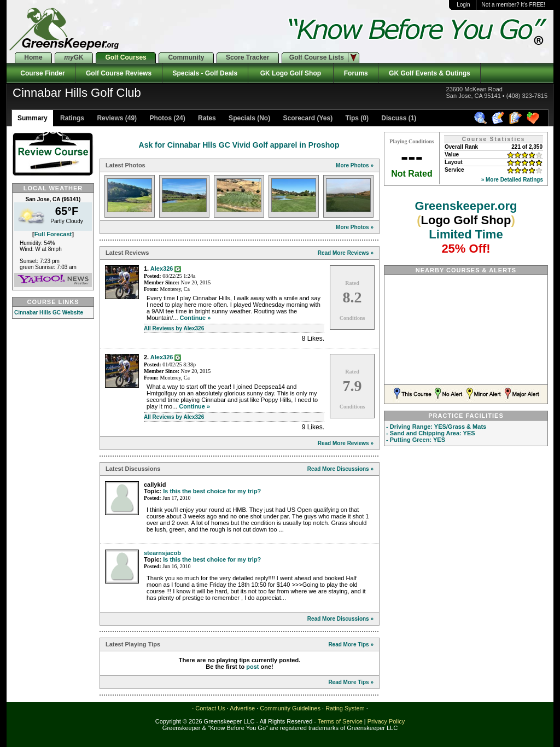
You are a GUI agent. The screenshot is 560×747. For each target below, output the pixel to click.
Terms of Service (340, 721)
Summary (33, 118)
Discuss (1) (398, 118)
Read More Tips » (351, 644)
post (252, 667)
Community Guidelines (290, 708)
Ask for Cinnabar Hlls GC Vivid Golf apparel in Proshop (239, 145)
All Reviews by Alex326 (174, 328)
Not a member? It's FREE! (514, 5)
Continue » (196, 318)
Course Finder (41, 73)
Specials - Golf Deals (205, 73)
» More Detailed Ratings (512, 180)
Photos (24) (167, 118)
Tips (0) (356, 118)
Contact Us (210, 708)
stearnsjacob (162, 553)
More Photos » (355, 165)
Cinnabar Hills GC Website (49, 313)
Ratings (71, 118)
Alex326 (162, 269)
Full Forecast (53, 234)
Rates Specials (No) (233, 118)
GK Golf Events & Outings (429, 73)
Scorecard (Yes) (307, 118)
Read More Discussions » (340, 469)
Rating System (345, 708)
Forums (356, 73)
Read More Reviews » (346, 253)
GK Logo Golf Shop (291, 73)
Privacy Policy (386, 721)
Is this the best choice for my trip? (212, 491)
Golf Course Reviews (118, 73)
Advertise (242, 708)
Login (463, 5)
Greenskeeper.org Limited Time (466, 227)
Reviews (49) (116, 118)
